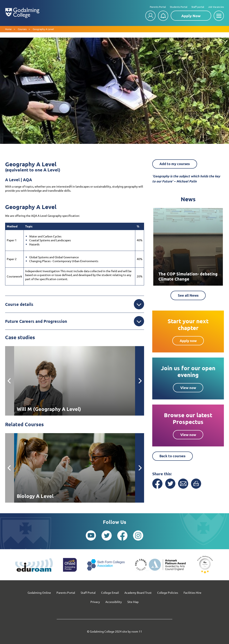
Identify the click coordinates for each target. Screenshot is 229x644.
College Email (110, 593)
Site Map (133, 602)
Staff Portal (88, 593)
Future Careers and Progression (75, 321)
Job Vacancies (216, 7)
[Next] (140, 381)
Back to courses (177, 457)
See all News (188, 296)
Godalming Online (39, 593)
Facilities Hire (192, 593)
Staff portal (198, 7)
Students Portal (179, 7)
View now (188, 389)
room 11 (137, 631)
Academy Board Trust (138, 593)
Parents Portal (158, 7)
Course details (75, 304)
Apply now (188, 342)
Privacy (95, 602)
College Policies (168, 593)
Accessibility (114, 602)
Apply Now (191, 16)
